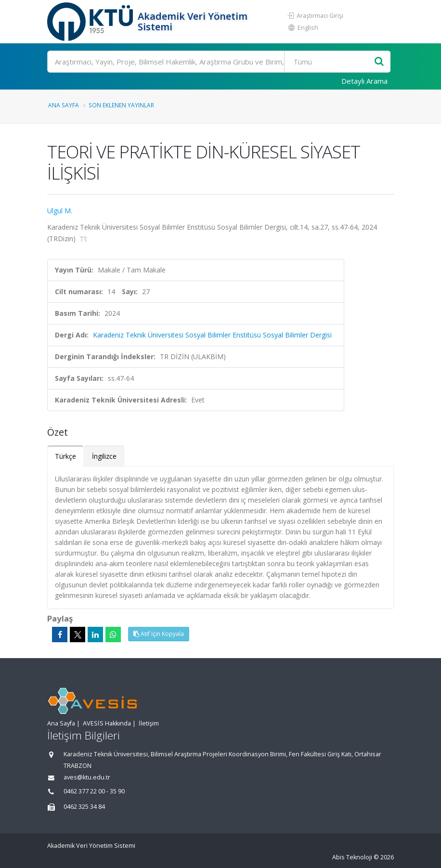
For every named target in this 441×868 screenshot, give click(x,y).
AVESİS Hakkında (107, 723)
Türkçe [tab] (65, 456)
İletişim (149, 723)
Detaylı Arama (364, 81)
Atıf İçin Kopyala (159, 634)
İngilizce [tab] (104, 456)
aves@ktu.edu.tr (87, 777)
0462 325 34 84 (84, 807)
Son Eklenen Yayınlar (121, 105)
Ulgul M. (60, 211)
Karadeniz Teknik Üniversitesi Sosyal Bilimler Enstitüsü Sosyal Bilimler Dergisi (212, 335)
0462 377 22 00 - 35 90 (94, 791)
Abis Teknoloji (352, 857)
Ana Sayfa (64, 105)
